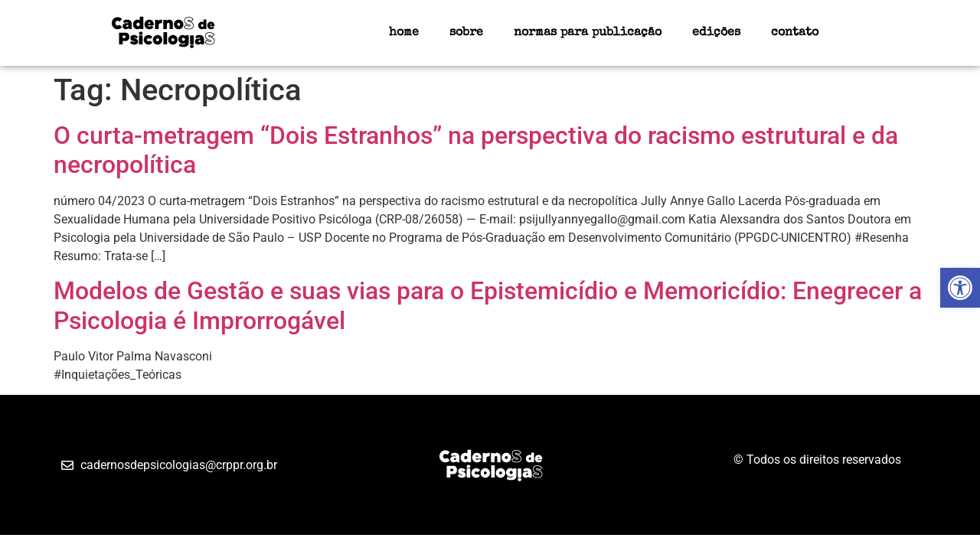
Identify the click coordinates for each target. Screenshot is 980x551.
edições (716, 33)
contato (795, 33)
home (404, 33)
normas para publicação (588, 33)
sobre (466, 33)
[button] (960, 288)
